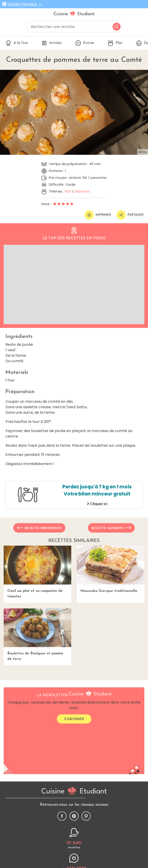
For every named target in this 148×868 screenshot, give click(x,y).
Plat (115, 43)
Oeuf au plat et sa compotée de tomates (37, 572)
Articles (52, 43)
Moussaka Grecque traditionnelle (111, 569)
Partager (130, 215)
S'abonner (74, 719)
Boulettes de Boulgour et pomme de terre (37, 635)
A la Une (17, 43)
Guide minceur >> (25, 4)
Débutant (82, 191)
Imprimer (98, 215)
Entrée (85, 43)
